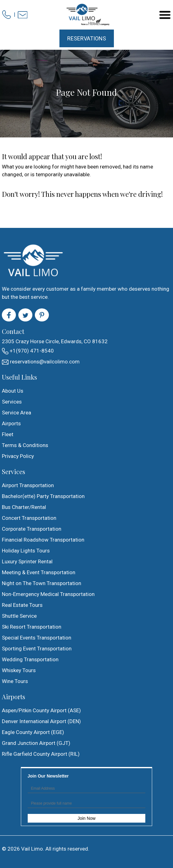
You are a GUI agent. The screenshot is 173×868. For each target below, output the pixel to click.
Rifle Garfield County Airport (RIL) (41, 754)
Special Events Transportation (37, 638)
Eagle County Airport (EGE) (33, 732)
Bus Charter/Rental (24, 507)
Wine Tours (15, 681)
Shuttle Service (19, 616)
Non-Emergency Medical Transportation (48, 594)
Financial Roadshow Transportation (43, 540)
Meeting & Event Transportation (39, 572)
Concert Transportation (29, 518)
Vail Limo (32, 849)
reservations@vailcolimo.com (41, 362)
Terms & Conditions (25, 445)
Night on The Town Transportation (42, 583)
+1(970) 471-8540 (28, 351)
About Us (13, 391)
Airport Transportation (28, 485)
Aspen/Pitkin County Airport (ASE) (41, 710)
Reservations (87, 38)
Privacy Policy (18, 456)
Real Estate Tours (22, 605)
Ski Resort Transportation (32, 627)
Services (12, 402)
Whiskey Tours (19, 670)
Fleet (8, 434)
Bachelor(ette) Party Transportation (43, 496)
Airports (11, 423)
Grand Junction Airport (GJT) (36, 743)
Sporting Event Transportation (37, 649)
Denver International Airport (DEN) (41, 721)
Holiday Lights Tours (26, 551)
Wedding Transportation (30, 659)
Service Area (16, 413)
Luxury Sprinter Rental (27, 561)
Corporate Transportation (32, 529)
